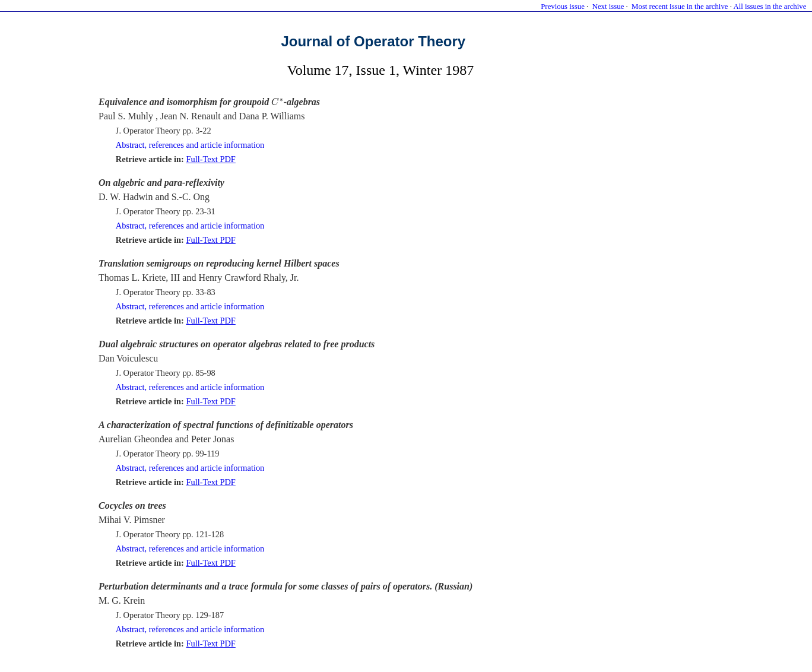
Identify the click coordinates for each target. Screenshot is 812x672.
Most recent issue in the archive (680, 7)
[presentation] (277, 102)
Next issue (608, 7)
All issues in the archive (770, 7)
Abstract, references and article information (190, 145)
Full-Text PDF (210, 159)
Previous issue (563, 7)
